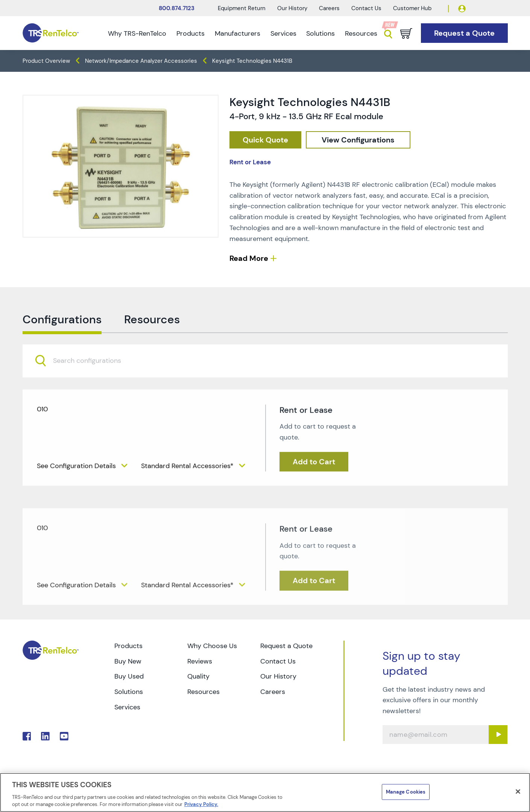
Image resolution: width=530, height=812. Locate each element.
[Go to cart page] (406, 33)
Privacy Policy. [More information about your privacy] (201, 804)
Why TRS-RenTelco (137, 33)
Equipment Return (242, 8)
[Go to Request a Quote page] (464, 33)
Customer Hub (412, 8)
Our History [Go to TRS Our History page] (278, 676)
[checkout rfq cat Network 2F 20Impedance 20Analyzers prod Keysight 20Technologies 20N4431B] (265, 140)
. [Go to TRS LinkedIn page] (45, 736)
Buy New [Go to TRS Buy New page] (128, 661)
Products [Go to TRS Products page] (128, 646)
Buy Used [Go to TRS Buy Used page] (129, 676)
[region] (265, 792)
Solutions (320, 33)
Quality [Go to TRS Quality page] (198, 676)
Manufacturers (238, 33)
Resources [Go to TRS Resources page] (203, 692)
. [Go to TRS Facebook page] (27, 736)
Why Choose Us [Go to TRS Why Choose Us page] (212, 646)
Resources (361, 33)
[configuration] (358, 140)
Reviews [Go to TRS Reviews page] (200, 661)
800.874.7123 (177, 8)
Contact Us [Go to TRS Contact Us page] (278, 661)
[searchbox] (92, 377)
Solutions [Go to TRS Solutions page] (129, 692)
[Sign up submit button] (498, 735)
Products (191, 33)
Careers (329, 8)
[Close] (518, 792)
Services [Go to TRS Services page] (127, 707)
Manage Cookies (406, 792)
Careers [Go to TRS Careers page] (273, 692)
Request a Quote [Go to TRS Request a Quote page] (286, 646)
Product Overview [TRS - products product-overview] (46, 61)
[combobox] (265, 376)
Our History (292, 8)
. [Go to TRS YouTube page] (64, 736)
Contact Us (366, 8)
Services (283, 33)
